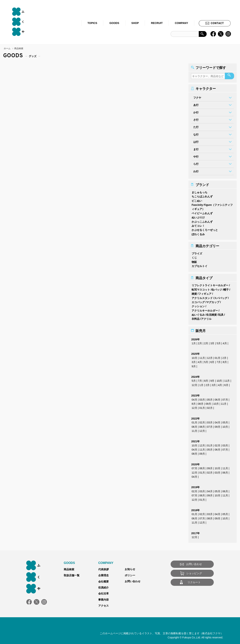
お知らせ (130, 568)
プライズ (197, 252)
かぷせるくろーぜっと (205, 229)
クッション (198, 305)
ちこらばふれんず (202, 195)
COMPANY (181, 23)
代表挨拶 (103, 568)
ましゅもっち (199, 191)
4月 (225, 342)
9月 (194, 365)
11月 (202, 357)
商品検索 (69, 568)
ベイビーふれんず (202, 212)
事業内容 (103, 599)
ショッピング (194, 572)
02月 (210, 407)
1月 (194, 342)
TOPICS (92, 23)
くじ (194, 257)
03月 (202, 399)
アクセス (103, 605)
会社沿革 (103, 592)
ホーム (7, 48)
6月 (212, 361)
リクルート (194, 581)
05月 (210, 399)
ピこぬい (197, 200)
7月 (219, 361)
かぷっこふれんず (202, 221)
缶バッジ (217, 289)
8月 (225, 361)
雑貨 (194, 293)
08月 (201, 403)
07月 (225, 399)
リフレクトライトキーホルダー (210, 284)
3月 (212, 342)
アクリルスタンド (202, 297)
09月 (208, 403)
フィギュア (205, 293)
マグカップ (213, 301)
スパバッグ (221, 297)
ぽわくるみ (198, 233)
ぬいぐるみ (198, 314)
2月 (200, 342)
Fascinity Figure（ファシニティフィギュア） (212, 206)
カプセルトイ (199, 265)
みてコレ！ (198, 225)
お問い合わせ (133, 580)
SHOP (135, 23)
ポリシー (130, 574)
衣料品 (196, 318)
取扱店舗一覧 (72, 574)
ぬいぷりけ (198, 216)
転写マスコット (201, 289)
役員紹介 (103, 586)
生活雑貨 (211, 314)
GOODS (114, 23)
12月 (210, 357)
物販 (194, 261)
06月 (217, 399)
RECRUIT (157, 23)
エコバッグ (198, 301)
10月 (194, 357)
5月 (219, 342)
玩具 (221, 314)
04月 (194, 399)
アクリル (206, 318)
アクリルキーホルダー (205, 309)
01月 (217, 357)
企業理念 (103, 574)
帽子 (226, 289)
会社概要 (103, 580)
